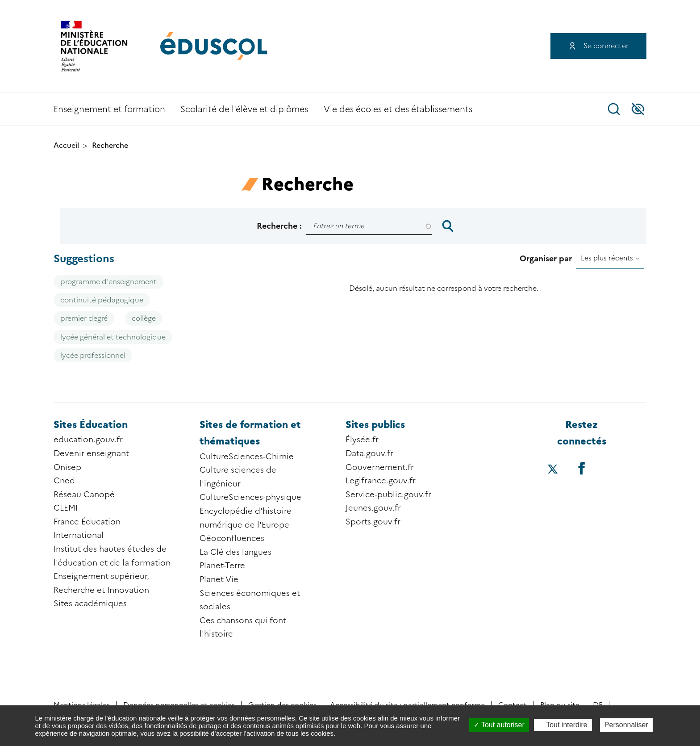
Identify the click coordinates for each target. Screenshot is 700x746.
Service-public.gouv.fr (388, 495)
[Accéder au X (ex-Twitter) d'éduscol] (553, 470)
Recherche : (279, 226)
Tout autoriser (499, 725)
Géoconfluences (232, 538)
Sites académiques (90, 604)
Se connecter (606, 46)
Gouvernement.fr (380, 467)
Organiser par (546, 259)
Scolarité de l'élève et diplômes (244, 109)
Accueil (66, 145)
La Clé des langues (235, 552)
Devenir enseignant (91, 453)
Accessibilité (638, 109)
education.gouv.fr (88, 440)
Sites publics (375, 425)
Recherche (614, 109)
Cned (64, 481)
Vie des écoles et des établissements (398, 109)
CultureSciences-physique (250, 497)
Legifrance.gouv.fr (381, 481)
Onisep (67, 467)
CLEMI (66, 508)
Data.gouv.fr (369, 453)
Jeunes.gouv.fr (373, 508)
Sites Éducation (91, 425)
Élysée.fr (362, 440)
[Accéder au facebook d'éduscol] (581, 468)
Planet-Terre (222, 566)
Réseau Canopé (84, 495)
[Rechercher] (369, 226)
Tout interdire (563, 725)
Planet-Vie (219, 579)
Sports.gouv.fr (373, 522)
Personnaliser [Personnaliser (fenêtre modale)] (626, 725)
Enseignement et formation (109, 109)
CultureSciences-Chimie (247, 457)
